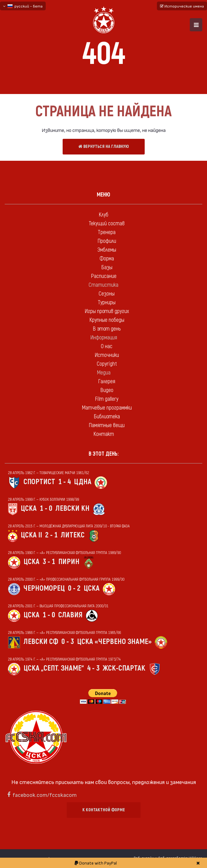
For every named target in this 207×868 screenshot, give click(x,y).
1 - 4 (65, 482)
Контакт (104, 434)
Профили (107, 241)
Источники (107, 355)
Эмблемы (107, 250)
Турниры (107, 303)
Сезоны (107, 294)
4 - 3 (93, 668)
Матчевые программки (107, 408)
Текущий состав (107, 224)
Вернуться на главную (104, 146)
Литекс (73, 535)
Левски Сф (41, 642)
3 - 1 (49, 562)
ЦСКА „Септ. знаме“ (54, 668)
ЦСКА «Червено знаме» (114, 642)
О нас (107, 346)
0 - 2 (74, 588)
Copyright (107, 364)
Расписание (104, 276)
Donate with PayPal (96, 863)
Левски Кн (72, 508)
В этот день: (104, 454)
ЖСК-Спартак (124, 668)
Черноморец (44, 588)
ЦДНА (83, 482)
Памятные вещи (107, 425)
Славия (70, 615)
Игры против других (107, 311)
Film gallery (107, 399)
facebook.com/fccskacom (45, 795)
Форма (107, 259)
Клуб (103, 215)
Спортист (39, 482)
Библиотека (107, 417)
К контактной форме (104, 810)
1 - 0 (46, 508)
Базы (107, 267)
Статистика (103, 285)
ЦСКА (29, 508)
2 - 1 (51, 535)
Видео (107, 390)
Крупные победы (107, 320)
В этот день (107, 329)
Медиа (104, 373)
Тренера (107, 232)
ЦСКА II (31, 535)
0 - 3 (68, 642)
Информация (104, 338)
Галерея (107, 382)
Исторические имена (182, 6)
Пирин (69, 562)
